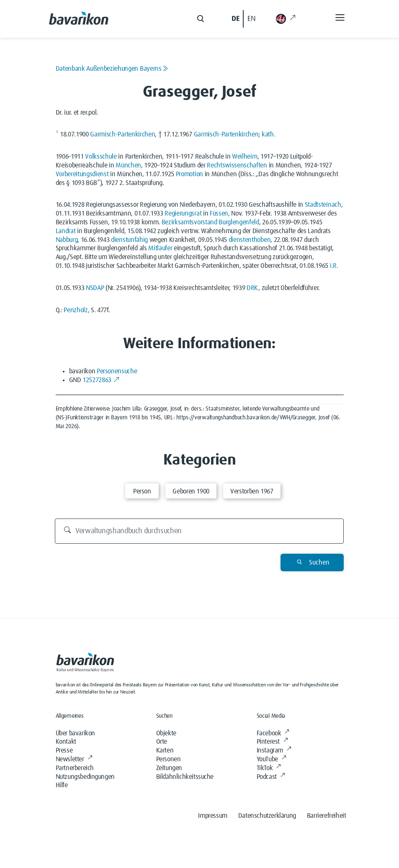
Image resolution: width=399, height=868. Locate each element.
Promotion (189, 174)
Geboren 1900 (191, 491)
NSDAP (95, 288)
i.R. (334, 266)
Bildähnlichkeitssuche (185, 777)
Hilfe (62, 785)
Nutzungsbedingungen (85, 777)
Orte (162, 742)
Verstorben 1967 (252, 491)
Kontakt (66, 742)
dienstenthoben (250, 240)
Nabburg (67, 240)
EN (251, 19)
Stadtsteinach (323, 205)
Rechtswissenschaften (237, 165)
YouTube (272, 759)
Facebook (273, 733)
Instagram (274, 750)
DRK (252, 288)
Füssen (219, 213)
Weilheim (245, 157)
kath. (268, 134)
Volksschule (101, 157)
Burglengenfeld (239, 222)
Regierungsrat (183, 213)
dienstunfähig (129, 240)
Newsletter (74, 759)
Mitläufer (160, 248)
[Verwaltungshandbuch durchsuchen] (199, 531)
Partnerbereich (75, 768)
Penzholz (76, 310)
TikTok (269, 768)
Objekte (166, 733)
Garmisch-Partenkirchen (122, 134)
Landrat (66, 231)
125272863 (101, 380)
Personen (169, 759)
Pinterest (272, 742)
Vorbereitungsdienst (82, 174)
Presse (64, 750)
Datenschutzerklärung (267, 816)
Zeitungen (169, 768)
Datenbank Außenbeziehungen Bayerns (112, 69)
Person (142, 491)
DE (235, 19)
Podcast (271, 777)
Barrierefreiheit (327, 816)
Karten (165, 750)
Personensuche (117, 371)
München (128, 165)
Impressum (212, 816)
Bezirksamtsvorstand (189, 222)
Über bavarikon (75, 733)
